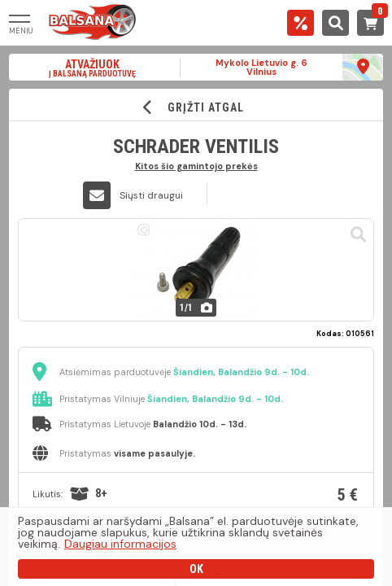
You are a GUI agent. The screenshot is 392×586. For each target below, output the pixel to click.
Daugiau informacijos (120, 544)
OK (196, 569)
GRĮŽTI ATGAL (196, 107)
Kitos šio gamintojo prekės (196, 166)
